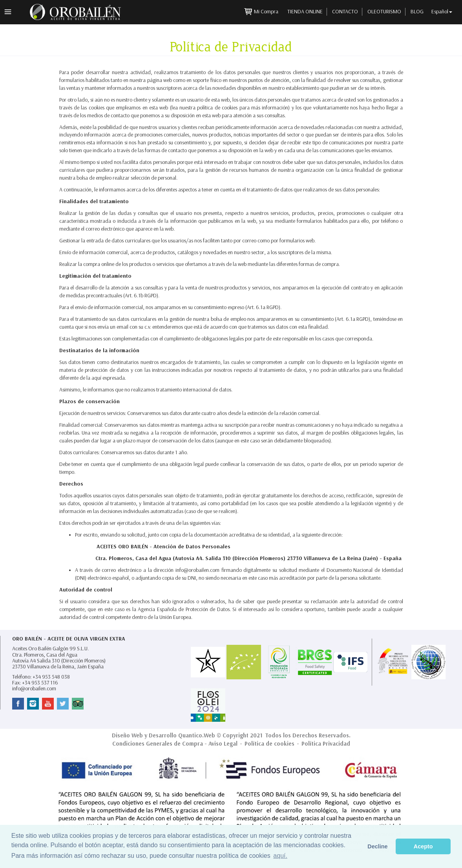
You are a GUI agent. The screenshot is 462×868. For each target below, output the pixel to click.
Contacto (345, 12)
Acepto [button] (423, 846)
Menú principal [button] (8, 12)
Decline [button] (377, 846)
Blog (417, 12)
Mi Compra (267, 12)
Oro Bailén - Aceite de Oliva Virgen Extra (69, 639)
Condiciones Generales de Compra (158, 744)
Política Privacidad (326, 744)
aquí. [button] (280, 856)
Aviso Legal (223, 744)
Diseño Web (127, 735)
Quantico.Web (197, 735)
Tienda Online (305, 12)
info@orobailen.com (34, 689)
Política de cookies (269, 744)
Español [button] (442, 12)
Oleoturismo (384, 12)
